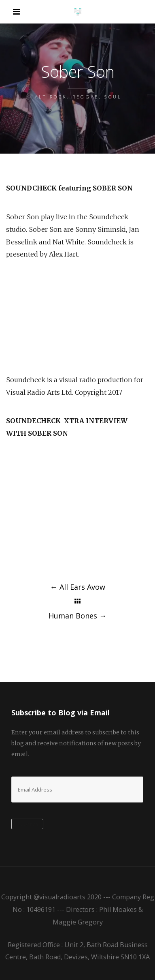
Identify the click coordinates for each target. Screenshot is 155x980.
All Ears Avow (78, 587)
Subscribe (27, 824)
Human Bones (77, 616)
